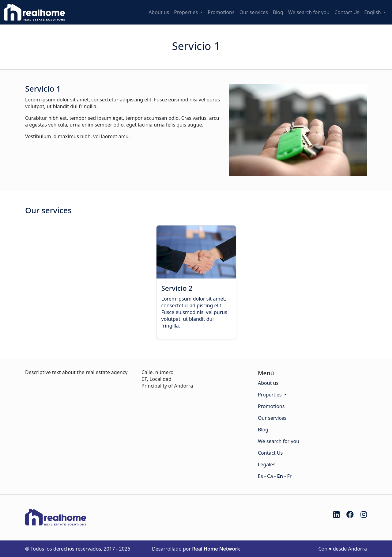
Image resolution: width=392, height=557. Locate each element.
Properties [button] (187, 12)
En (280, 476)
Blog (278, 12)
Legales (267, 464)
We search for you (309, 12)
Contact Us (347, 12)
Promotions (221, 12)
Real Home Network (216, 549)
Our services (254, 12)
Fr (289, 476)
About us (159, 12)
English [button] (373, 12)
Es (260, 476)
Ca (270, 476)
